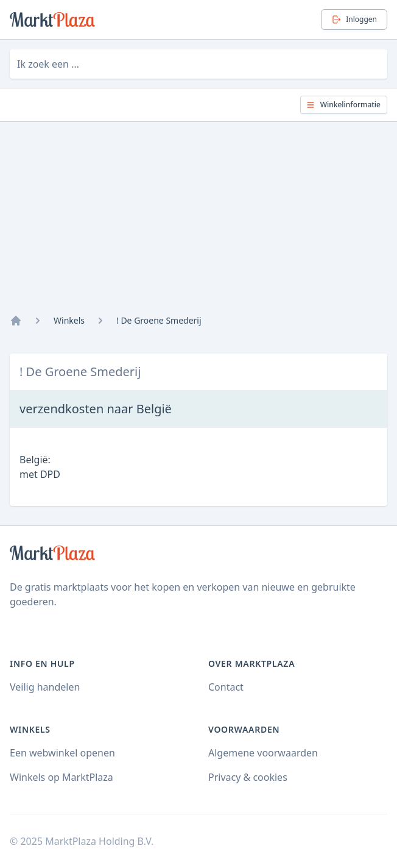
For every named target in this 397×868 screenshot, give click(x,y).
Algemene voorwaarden (263, 753)
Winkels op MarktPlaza (61, 777)
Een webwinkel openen (62, 753)
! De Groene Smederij (159, 320)
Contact (226, 687)
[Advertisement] (198, 223)
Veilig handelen (45, 687)
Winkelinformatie (343, 105)
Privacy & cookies (248, 777)
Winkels (69, 320)
